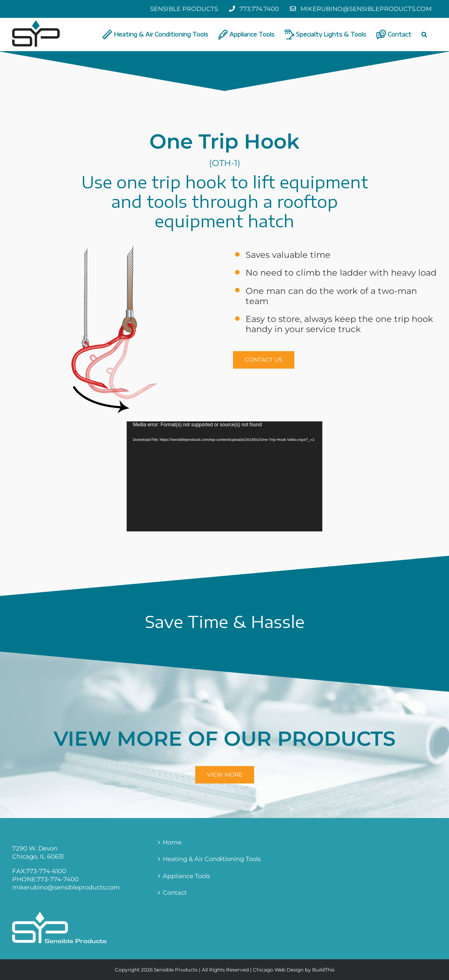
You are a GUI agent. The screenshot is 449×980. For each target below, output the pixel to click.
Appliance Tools (186, 876)
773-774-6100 (46, 871)
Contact (175, 893)
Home (172, 842)
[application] (224, 476)
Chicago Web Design (278, 970)
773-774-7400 (58, 879)
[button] (424, 35)
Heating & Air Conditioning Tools (212, 859)
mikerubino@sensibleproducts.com (66, 887)
